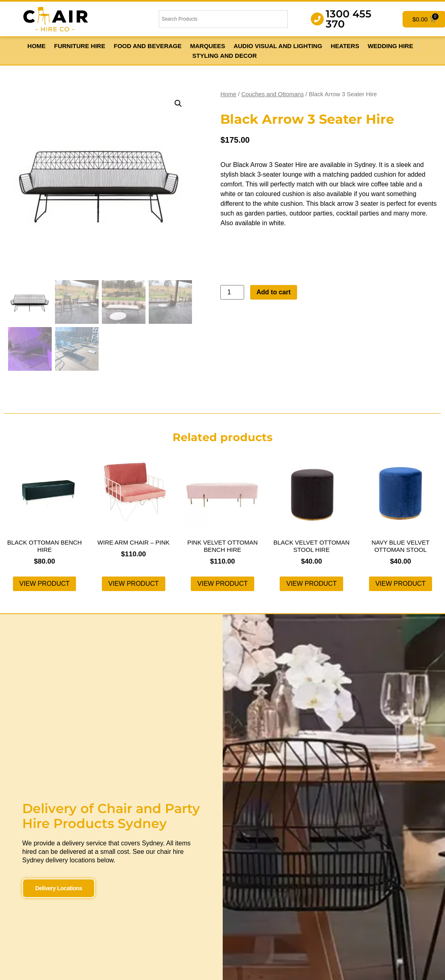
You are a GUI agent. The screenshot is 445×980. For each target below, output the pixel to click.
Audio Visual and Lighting (278, 46)
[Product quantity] (232, 292)
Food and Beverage (148, 46)
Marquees (208, 46)
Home (37, 46)
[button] (178, 103)
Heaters (345, 46)
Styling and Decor (225, 56)
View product (44, 584)
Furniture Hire (80, 46)
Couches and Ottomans (273, 94)
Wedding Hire (391, 46)
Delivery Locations (59, 888)
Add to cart (274, 292)
